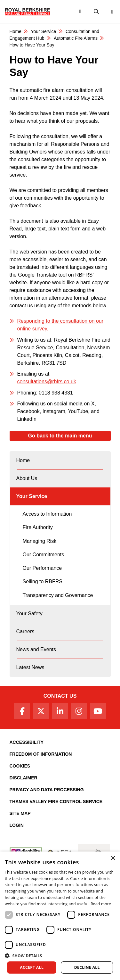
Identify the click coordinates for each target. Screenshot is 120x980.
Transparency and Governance (58, 595)
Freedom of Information (41, 754)
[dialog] (60, 916)
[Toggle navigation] (80, 12)
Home (16, 31)
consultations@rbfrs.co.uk (47, 382)
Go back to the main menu (60, 436)
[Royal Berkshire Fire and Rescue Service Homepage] (28, 12)
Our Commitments (44, 555)
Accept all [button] (32, 967)
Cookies (20, 766)
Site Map (20, 813)
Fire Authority (38, 527)
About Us (27, 478)
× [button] (113, 858)
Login (17, 825)
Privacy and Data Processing (47, 790)
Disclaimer (24, 778)
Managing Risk (40, 541)
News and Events (36, 649)
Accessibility (27, 742)
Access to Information (47, 514)
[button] (96, 12)
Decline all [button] (87, 967)
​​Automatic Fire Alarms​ (76, 38)
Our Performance (42, 568)
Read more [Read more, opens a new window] (101, 904)
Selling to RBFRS (43, 581)
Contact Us (60, 696)
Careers (25, 631)
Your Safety (29, 614)
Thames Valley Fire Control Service (56, 801)
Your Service (43, 31)
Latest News (30, 667)
